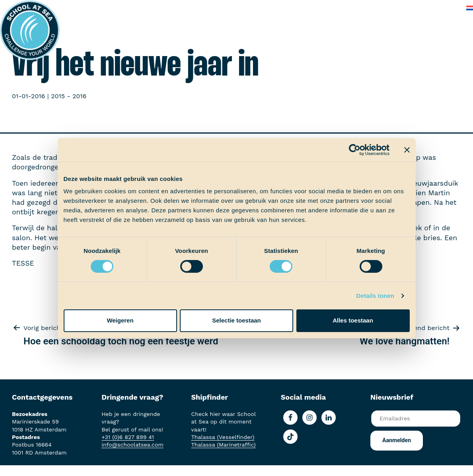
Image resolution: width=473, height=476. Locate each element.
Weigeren (120, 320)
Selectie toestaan (236, 320)
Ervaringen (193, 8)
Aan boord (151, 8)
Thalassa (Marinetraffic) (224, 445)
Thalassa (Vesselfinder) (223, 437)
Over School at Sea (322, 8)
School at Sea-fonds (251, 8)
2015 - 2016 (69, 96)
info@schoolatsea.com (132, 445)
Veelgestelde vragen (392, 8)
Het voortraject (102, 8)
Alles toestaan (353, 320)
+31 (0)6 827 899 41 (128, 437)
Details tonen (375, 296)
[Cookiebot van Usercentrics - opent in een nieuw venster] (355, 150)
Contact (444, 8)
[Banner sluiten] (407, 150)
